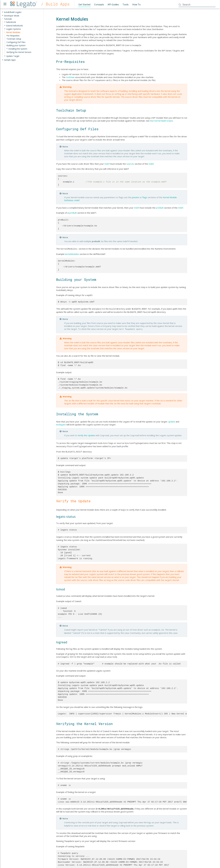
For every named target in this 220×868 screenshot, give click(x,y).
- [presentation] (3, 19)
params (136, 196)
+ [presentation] (3, 12)
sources (130, 163)
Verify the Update (86, 433)
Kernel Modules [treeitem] (13, 32)
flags (145, 196)
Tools (126, 4)
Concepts (99, 4)
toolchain (70, 77)
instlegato (61, 422)
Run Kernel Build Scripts (162, 120)
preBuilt (160, 207)
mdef (107, 163)
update (172, 419)
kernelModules (72, 253)
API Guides (113, 4)
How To (136, 4)
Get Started (84, 4)
